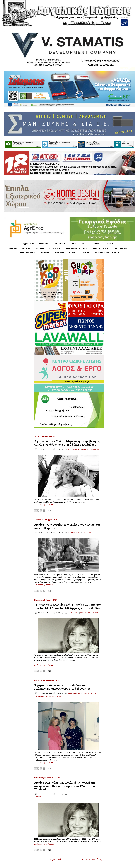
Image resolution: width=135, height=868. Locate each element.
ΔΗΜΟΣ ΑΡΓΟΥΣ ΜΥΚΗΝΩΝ (77, 248)
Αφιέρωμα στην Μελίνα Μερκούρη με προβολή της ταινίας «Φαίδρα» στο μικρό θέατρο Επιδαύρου (68, 443)
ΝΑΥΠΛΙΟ (86, 252)
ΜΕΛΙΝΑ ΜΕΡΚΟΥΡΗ (74, 449)
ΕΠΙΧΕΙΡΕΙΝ (45, 252)
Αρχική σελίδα (56, 859)
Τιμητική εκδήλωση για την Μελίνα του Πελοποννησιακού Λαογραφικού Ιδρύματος (62, 687)
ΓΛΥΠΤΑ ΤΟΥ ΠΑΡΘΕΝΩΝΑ (84, 794)
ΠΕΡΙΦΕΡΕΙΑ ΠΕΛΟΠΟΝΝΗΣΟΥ (107, 252)
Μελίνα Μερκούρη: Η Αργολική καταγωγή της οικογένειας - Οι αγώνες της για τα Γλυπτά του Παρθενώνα (65, 786)
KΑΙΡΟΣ (97, 244)
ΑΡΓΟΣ (82, 613)
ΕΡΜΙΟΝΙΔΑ (59, 252)
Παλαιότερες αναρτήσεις (90, 859)
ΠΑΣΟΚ (84, 533)
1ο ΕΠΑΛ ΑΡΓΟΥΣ (73, 613)
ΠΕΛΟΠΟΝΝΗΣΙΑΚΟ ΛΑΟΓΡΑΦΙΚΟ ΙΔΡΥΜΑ (48, 696)
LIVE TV (74, 244)
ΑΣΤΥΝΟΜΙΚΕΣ (55, 248)
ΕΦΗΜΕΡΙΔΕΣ (44, 244)
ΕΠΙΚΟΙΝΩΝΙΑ (110, 244)
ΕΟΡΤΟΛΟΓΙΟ (60, 244)
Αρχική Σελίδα (29, 244)
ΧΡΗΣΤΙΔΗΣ (92, 533)
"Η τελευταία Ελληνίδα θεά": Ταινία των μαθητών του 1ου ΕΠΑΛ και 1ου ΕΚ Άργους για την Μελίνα (67, 606)
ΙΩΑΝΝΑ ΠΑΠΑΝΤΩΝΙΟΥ (76, 693)
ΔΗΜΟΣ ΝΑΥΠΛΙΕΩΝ (28, 252)
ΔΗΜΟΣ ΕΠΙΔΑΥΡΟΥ (100, 248)
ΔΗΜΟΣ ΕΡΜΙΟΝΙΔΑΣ (122, 248)
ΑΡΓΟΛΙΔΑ (40, 248)
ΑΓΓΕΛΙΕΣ (13, 248)
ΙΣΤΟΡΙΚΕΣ (73, 252)
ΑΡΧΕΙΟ (85, 244)
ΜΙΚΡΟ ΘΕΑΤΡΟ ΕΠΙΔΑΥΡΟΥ (91, 449)
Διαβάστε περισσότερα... (44, 505)
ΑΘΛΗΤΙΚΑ (26, 248)
